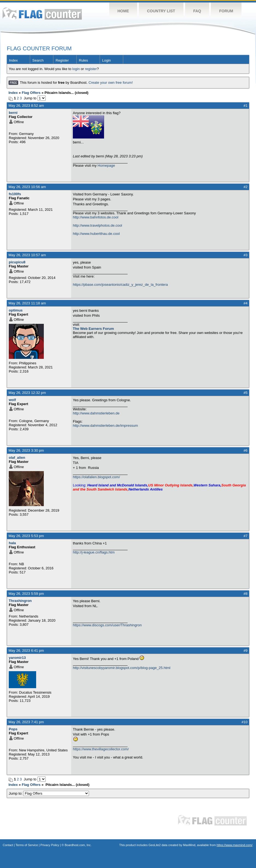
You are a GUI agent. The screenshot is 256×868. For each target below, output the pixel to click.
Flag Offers (31, 93)
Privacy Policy (50, 845)
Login (107, 60)
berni (13, 113)
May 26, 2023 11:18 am (27, 303)
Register (62, 60)
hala (12, 543)
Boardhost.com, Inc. (78, 845)
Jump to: (49, 793)
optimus (16, 310)
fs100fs (15, 194)
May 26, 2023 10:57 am (27, 255)
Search (38, 60)
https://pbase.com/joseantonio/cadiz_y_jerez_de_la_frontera (120, 285)
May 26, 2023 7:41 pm (26, 722)
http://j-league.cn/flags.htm (94, 552)
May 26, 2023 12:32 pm (27, 393)
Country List (161, 11)
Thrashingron (20, 601)
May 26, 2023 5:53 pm (26, 536)
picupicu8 (17, 262)
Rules (83, 60)
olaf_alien (17, 458)
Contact (8, 845)
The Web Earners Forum (93, 329)
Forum (226, 11)
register (91, 69)
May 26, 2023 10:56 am (27, 187)
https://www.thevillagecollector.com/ (101, 749)
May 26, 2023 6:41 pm (26, 651)
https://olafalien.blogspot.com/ (96, 477)
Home (123, 11)
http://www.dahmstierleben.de (96, 413)
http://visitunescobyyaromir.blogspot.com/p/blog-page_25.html (122, 668)
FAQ (197, 11)
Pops (13, 729)
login (76, 69)
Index (13, 60)
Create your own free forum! (111, 83)
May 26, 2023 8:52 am (26, 106)
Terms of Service (27, 845)
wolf (12, 400)
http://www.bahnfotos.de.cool (96, 217)
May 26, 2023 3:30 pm (26, 450)
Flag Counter (42, 14)
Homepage (106, 165)
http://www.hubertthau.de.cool (96, 234)
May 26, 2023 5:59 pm (26, 594)
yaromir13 (17, 658)
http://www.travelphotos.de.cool (97, 225)
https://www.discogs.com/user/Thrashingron (107, 625)
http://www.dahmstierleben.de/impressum (105, 426)
